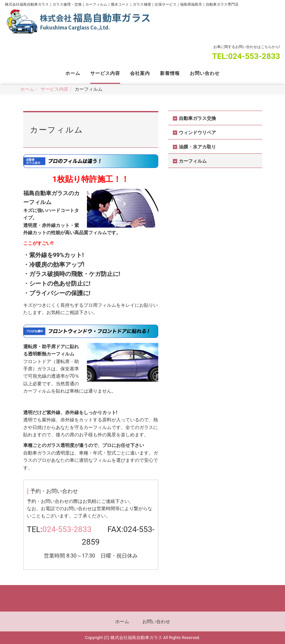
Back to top (142, 598)
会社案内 (140, 73)
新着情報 (170, 73)
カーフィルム (193, 161)
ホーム (73, 73)
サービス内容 (105, 73)
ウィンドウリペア (197, 133)
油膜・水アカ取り (197, 147)
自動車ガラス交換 (197, 118)
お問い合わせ (205, 73)
